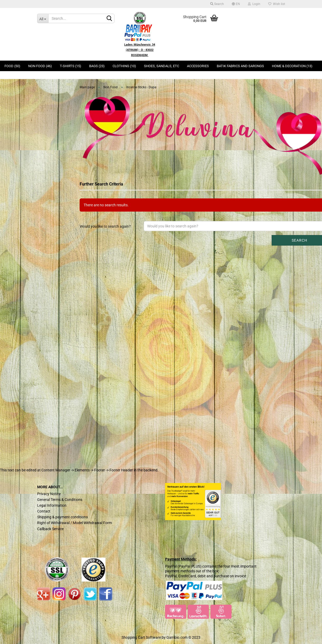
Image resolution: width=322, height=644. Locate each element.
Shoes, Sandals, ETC (162, 66)
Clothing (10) (124, 66)
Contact (44, 511)
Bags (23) (97, 66)
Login (254, 4)
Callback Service (50, 529)
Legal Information (52, 505)
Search (217, 4)
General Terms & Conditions (60, 500)
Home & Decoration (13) (292, 66)
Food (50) (12, 66)
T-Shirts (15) (71, 66)
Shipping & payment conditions (63, 517)
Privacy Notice (49, 494)
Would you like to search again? (105, 226)
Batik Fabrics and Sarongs (240, 66)
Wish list (277, 4)
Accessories (198, 66)
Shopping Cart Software (141, 637)
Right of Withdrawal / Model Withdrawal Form (75, 523)
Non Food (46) (40, 66)
